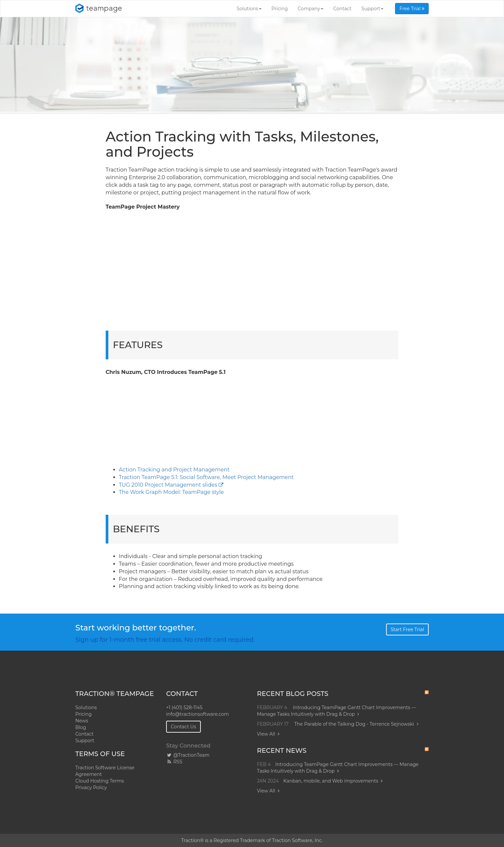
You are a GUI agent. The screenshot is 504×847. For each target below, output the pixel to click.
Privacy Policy (91, 787)
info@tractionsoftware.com (198, 714)
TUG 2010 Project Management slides (168, 485)
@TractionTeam (188, 755)
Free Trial (412, 9)
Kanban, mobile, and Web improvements (331, 781)
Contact (342, 9)
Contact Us (183, 727)
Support (372, 9)
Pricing (280, 9)
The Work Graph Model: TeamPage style (171, 492)
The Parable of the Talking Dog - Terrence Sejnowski (356, 724)
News (82, 721)
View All (266, 734)
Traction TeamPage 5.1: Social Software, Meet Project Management (206, 477)
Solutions (249, 9)
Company (310, 9)
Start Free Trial (407, 629)
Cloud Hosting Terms (100, 781)
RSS (174, 762)
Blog (81, 727)
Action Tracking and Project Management (174, 470)
